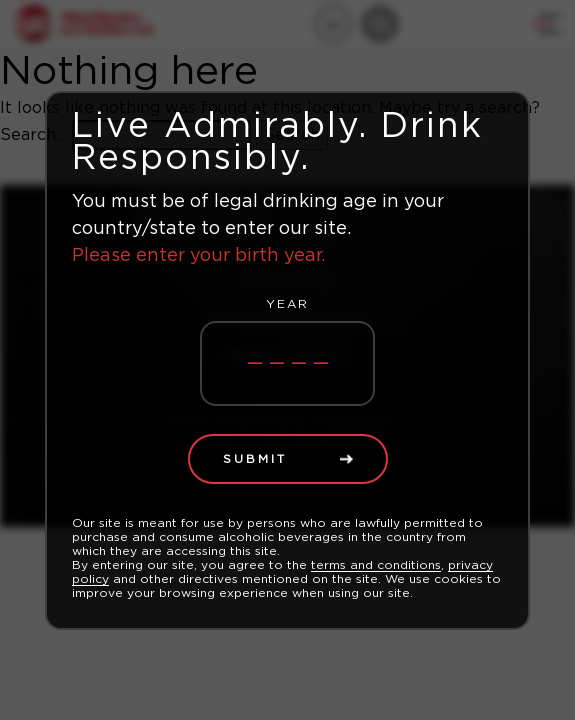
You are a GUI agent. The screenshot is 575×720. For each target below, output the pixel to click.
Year (287, 304)
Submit (255, 459)
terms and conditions (376, 565)
